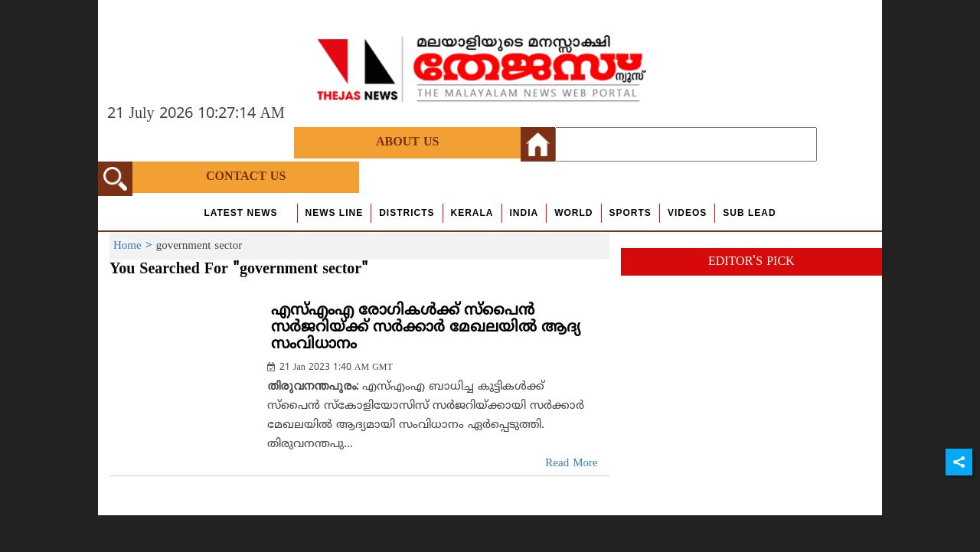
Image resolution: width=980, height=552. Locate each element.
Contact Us (246, 177)
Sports (630, 213)
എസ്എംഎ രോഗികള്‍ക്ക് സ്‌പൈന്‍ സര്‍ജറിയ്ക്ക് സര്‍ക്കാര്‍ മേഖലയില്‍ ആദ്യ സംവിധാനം (426, 328)
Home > (135, 246)
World (573, 213)
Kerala (472, 213)
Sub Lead (749, 213)
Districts (407, 213)
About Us (407, 142)
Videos (687, 213)
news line (335, 213)
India (524, 213)
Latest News (240, 213)
